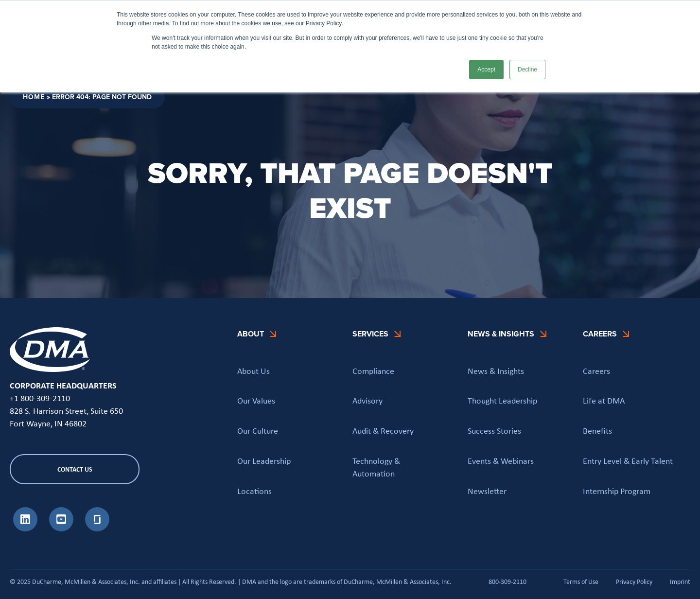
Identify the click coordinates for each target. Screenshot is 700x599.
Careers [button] (600, 334)
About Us (254, 370)
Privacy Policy (634, 581)
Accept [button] (486, 70)
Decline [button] (527, 70)
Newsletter (487, 491)
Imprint (680, 581)
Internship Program (617, 491)
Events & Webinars (501, 460)
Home (34, 97)
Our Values (256, 400)
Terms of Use (581, 581)
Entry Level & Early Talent (628, 460)
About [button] (251, 334)
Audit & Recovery (383, 430)
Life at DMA (604, 400)
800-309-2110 (507, 581)
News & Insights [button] (501, 334)
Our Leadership (264, 460)
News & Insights (496, 370)
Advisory (367, 400)
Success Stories (494, 430)
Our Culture (258, 430)
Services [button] (370, 334)
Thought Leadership (502, 400)
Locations (254, 491)
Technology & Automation (376, 467)
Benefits (597, 430)
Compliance (373, 370)
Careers (596, 370)
